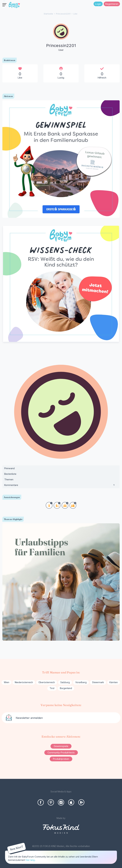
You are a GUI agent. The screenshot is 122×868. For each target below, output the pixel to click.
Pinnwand (9, 468)
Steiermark (98, 682)
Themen (9, 479)
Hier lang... (31, 860)
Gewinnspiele (61, 746)
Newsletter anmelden (29, 718)
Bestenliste (10, 474)
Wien (7, 682)
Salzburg (65, 682)
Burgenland (66, 688)
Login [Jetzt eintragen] (98, 4)
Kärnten (114, 682)
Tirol (52, 688)
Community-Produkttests (61, 752)
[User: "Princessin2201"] (61, 38)
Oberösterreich (47, 682)
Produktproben (61, 759)
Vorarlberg (81, 682)
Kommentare (61, 486)
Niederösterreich (24, 682)
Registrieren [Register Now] (112, 4)
